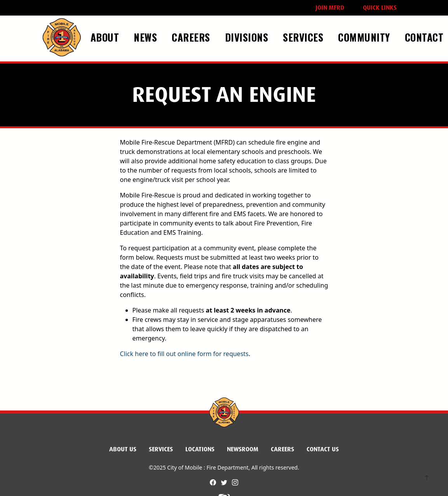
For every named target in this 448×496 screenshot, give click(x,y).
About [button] (106, 37)
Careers (282, 449)
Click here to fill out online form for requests (184, 354)
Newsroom (243, 449)
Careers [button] (192, 37)
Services (161, 449)
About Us (123, 449)
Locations (200, 449)
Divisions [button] (248, 37)
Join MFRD (330, 8)
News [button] (147, 37)
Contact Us (323, 449)
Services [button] (305, 37)
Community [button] (365, 37)
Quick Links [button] (380, 8)
